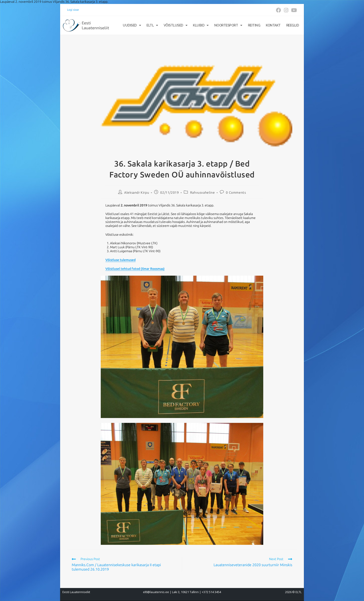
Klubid (201, 25)
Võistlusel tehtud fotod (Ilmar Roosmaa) (135, 269)
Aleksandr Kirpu (137, 193)
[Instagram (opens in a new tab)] (286, 10)
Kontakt (273, 25)
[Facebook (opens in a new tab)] (279, 10)
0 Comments (236, 193)
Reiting (254, 25)
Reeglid (293, 25)
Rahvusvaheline (202, 193)
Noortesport (228, 25)
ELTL (152, 25)
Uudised (132, 25)
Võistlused (176, 25)
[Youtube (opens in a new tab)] (293, 10)
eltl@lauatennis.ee (156, 592)
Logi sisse (73, 10)
